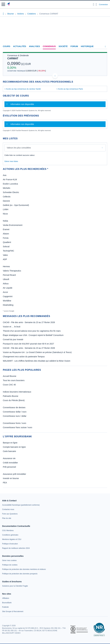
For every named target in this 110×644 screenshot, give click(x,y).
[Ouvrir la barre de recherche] (94, 4)
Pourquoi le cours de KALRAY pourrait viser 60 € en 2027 (28, 344)
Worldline (7, 301)
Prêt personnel (9, 467)
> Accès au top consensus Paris (70, 89)
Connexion (103, 4)
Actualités (20, 46)
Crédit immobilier (10, 463)
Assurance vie (9, 458)
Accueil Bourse (10, 376)
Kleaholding (8, 305)
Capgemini (8, 296)
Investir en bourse (11, 478)
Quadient (7, 242)
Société (63, 46)
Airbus (6, 284)
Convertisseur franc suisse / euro (18, 427)
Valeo (5, 255)
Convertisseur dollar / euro (15, 412)
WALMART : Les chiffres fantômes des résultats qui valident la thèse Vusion (37, 361)
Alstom (6, 234)
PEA (5, 483)
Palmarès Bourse (11, 396)
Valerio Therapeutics (12, 271)
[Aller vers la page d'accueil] (8, 4)
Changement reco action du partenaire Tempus (24, 357)
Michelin (7, 188)
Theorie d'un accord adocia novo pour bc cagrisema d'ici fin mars (32, 331)
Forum (74, 46)
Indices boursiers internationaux (17, 392)
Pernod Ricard (9, 275)
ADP (5, 259)
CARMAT (13, 58)
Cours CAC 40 (9, 385)
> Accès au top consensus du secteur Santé (23, 89)
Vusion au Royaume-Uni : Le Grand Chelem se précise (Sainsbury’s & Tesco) (37, 352)
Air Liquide (8, 288)
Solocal (6, 247)
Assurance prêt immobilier (14, 474)
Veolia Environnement (13, 225)
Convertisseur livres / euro (15, 423)
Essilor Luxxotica (10, 184)
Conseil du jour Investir (13, 339)
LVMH (6, 209)
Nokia (5, 221)
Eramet (6, 229)
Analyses (34, 46)
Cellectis (7, 197)
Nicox (5, 214)
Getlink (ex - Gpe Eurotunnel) (16, 205)
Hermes (6, 266)
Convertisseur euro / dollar (15, 416)
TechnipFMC (9, 251)
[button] (3, 4)
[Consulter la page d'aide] (96, 4)
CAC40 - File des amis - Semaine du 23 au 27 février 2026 (29, 322)
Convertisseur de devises (14, 407)
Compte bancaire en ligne (14, 447)
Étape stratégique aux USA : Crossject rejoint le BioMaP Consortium (33, 335)
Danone (6, 201)
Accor (5, 292)
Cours (7, 46)
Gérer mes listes (11, 161)
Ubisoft (6, 279)
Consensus (49, 46)
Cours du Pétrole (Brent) (14, 400)
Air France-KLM (10, 179)
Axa (5, 175)
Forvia (6, 238)
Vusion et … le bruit (12, 327)
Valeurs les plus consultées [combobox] (19, 148)
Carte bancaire (9, 451)
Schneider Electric (11, 192)
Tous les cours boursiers (14, 380)
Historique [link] (87, 46)
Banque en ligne (10, 443)
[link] (21, 505)
